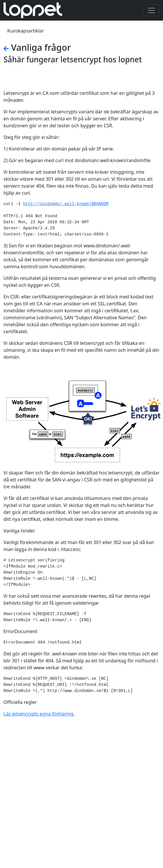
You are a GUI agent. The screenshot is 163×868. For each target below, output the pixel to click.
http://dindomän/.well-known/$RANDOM (66, 204)
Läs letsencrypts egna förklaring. (39, 714)
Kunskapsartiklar (26, 31)
